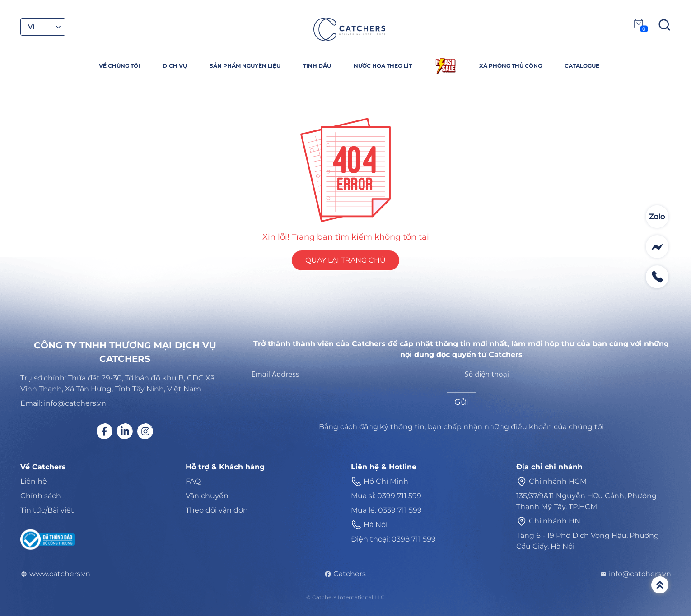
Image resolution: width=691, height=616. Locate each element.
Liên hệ (34, 481)
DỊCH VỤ (175, 66)
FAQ (193, 481)
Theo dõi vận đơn (217, 510)
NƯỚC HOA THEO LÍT (383, 66)
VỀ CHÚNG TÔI (119, 66)
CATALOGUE (582, 66)
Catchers (345, 574)
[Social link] (105, 431)
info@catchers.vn (635, 574)
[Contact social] (657, 217)
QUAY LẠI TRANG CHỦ (345, 260)
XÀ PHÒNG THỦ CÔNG (511, 66)
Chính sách (41, 496)
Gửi (461, 402)
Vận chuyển (207, 496)
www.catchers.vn (55, 574)
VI (31, 27)
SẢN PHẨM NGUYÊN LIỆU (245, 66)
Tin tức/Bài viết (47, 510)
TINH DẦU (317, 66)
